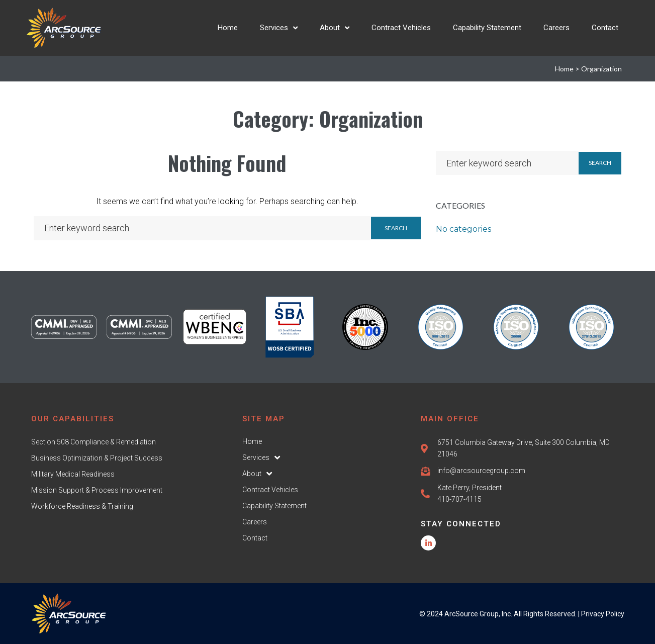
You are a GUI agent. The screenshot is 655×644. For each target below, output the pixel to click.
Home (564, 69)
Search (396, 228)
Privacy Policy (603, 614)
